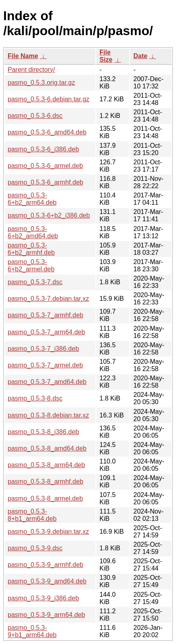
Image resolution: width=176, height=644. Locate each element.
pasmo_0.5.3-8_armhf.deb (46, 481)
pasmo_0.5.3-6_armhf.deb (46, 182)
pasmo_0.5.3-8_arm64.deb (46, 465)
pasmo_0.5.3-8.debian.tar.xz (48, 415)
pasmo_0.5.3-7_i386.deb (43, 349)
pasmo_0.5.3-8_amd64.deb (47, 448)
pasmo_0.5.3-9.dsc (35, 548)
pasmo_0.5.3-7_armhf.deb (46, 315)
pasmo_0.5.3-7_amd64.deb (47, 382)
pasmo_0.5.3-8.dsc (35, 398)
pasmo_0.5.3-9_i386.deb (43, 598)
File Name (23, 56)
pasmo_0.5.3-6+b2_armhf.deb (31, 249)
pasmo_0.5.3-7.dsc (35, 282)
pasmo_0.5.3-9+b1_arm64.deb (32, 631)
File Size (106, 56)
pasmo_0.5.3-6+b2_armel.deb (31, 265)
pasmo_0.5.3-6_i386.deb (43, 149)
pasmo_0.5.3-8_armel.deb (45, 498)
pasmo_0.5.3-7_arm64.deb (46, 332)
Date (140, 56)
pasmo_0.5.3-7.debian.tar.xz (48, 299)
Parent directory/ (31, 70)
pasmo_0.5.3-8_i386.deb (43, 432)
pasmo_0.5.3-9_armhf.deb (46, 565)
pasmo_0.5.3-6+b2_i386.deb (49, 215)
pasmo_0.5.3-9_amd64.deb (47, 581)
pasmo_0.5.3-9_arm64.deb (46, 615)
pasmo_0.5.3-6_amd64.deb (47, 132)
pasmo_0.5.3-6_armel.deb (45, 166)
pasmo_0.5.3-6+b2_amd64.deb (33, 232)
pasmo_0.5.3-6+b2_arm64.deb (32, 199)
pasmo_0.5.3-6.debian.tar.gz (49, 99)
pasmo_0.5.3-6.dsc (35, 116)
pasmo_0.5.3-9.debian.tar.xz (48, 532)
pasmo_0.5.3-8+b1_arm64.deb (32, 515)
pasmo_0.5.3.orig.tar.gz (41, 83)
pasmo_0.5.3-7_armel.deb (45, 365)
